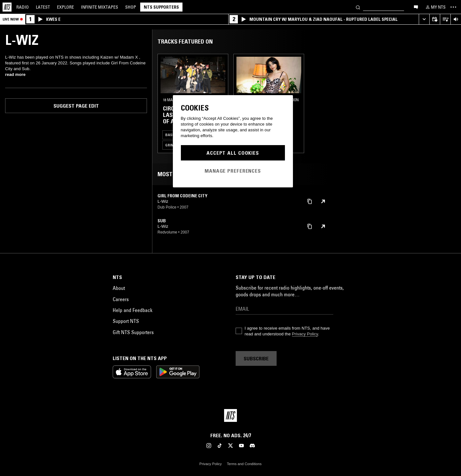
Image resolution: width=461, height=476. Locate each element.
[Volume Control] (456, 19)
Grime (171, 145)
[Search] (358, 7)
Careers (121, 299)
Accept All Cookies (233, 153)
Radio (23, 7)
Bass (170, 135)
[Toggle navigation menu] (453, 7)
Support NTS (126, 321)
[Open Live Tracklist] (445, 19)
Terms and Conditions (244, 464)
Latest (43, 7)
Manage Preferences (233, 171)
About (119, 288)
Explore (65, 7)
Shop (131, 7)
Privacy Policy (305, 334)
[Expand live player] (424, 19)
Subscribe (256, 358)
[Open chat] (416, 7)
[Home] (7, 7)
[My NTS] (435, 7)
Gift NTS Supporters (133, 332)
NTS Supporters (161, 7)
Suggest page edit (76, 106)
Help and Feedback (133, 310)
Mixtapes (100, 7)
